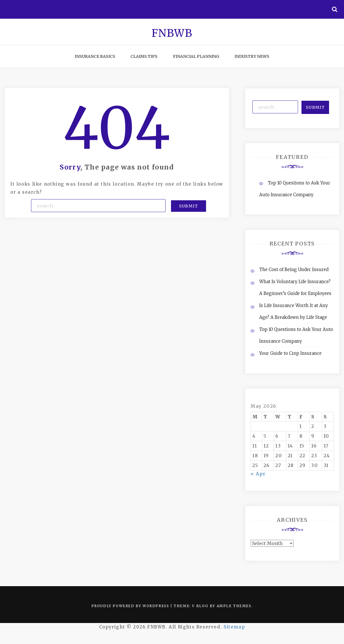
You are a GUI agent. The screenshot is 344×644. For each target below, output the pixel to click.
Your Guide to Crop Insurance (290, 353)
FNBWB (172, 33)
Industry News (252, 56)
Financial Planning (196, 56)
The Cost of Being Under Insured (294, 269)
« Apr (258, 474)
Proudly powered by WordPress (131, 606)
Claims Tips (144, 56)
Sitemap (234, 627)
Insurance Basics (95, 56)
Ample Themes (234, 606)
